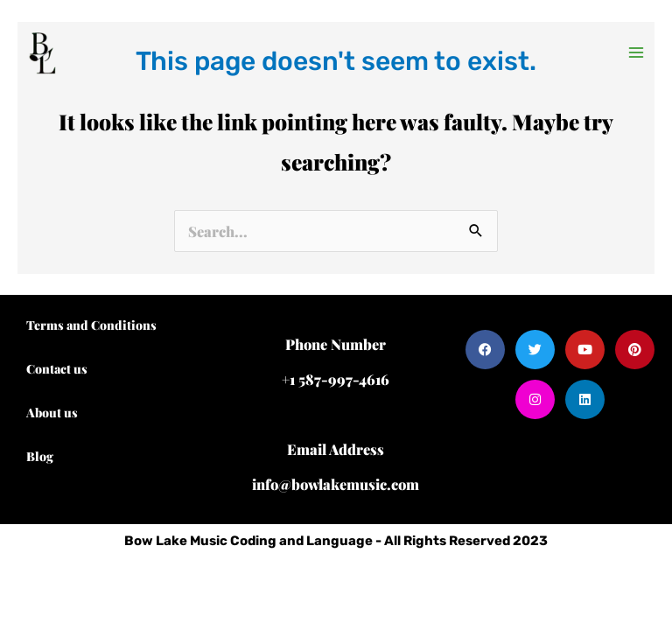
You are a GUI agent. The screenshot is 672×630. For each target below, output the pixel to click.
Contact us (57, 369)
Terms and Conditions (91, 325)
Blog (40, 456)
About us (52, 413)
